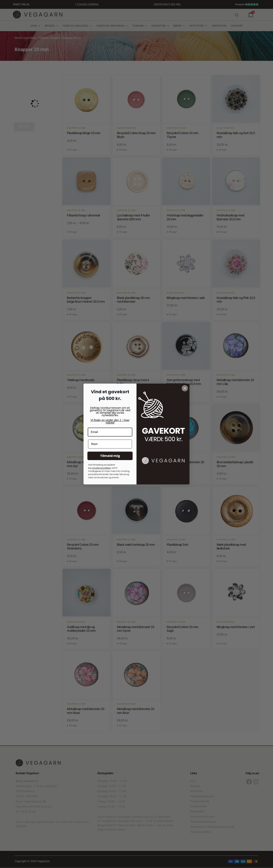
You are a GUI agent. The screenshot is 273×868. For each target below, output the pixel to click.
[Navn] (110, 444)
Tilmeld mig (110, 456)
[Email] (110, 432)
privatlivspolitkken (101, 468)
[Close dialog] (185, 388)
